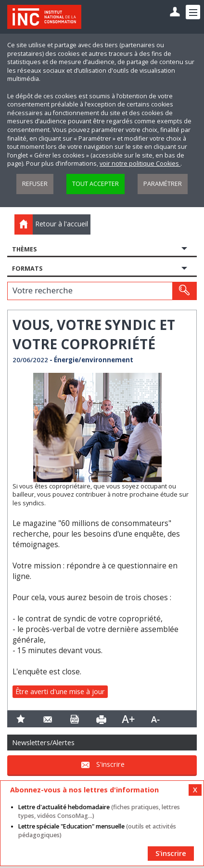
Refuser (35, 184)
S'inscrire (110, 764)
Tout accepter (96, 184)
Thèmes (24, 249)
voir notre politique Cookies (140, 164)
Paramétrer (163, 184)
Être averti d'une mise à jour (60, 691)
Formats (27, 269)
